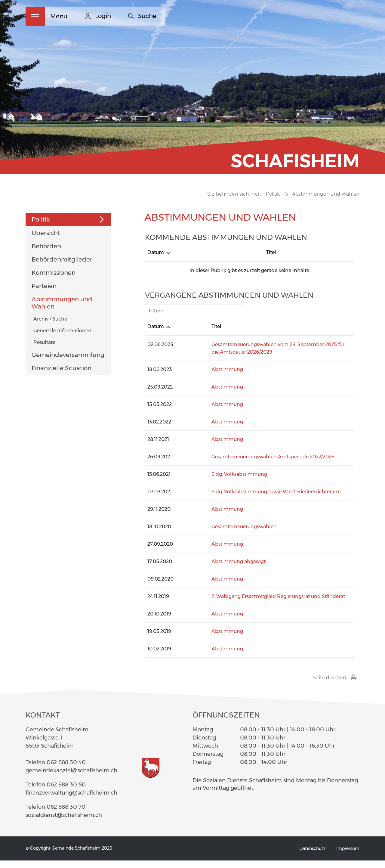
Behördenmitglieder (62, 267)
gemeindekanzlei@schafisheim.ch (71, 778)
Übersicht (46, 240)
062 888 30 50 (66, 792)
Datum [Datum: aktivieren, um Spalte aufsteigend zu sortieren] (156, 334)
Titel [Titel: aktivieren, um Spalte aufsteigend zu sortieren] (194, 260)
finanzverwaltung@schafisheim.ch (71, 800)
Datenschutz (312, 856)
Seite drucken (335, 685)
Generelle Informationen (62, 338)
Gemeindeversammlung (68, 362)
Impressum (348, 856)
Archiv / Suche (50, 326)
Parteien (44, 293)
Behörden (46, 254)
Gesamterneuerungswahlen (222, 534)
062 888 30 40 (66, 770)
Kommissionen (54, 280)
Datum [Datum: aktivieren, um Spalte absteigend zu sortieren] (156, 260)
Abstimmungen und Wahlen (62, 310)
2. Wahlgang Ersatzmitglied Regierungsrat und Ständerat (256, 604)
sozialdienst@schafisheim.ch (64, 823)
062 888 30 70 (66, 814)
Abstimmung (205, 377)
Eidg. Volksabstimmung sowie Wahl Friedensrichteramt (254, 499)
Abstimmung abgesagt (217, 569)
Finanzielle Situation (62, 376)
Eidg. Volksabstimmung (217, 482)
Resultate (44, 350)
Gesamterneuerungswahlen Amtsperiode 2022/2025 (251, 464)
